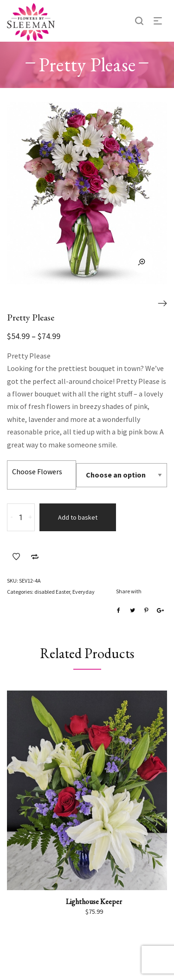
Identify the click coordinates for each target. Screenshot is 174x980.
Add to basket (78, 517)
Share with (129, 591)
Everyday (84, 592)
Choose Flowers (37, 471)
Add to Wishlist (16, 557)
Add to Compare (35, 557)
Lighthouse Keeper (94, 901)
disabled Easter (52, 592)
